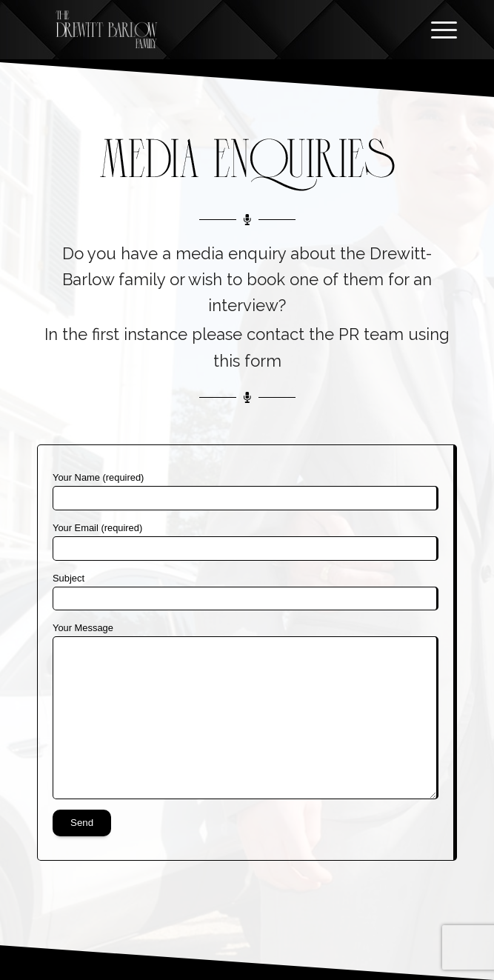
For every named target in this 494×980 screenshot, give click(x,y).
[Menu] (437, 30)
